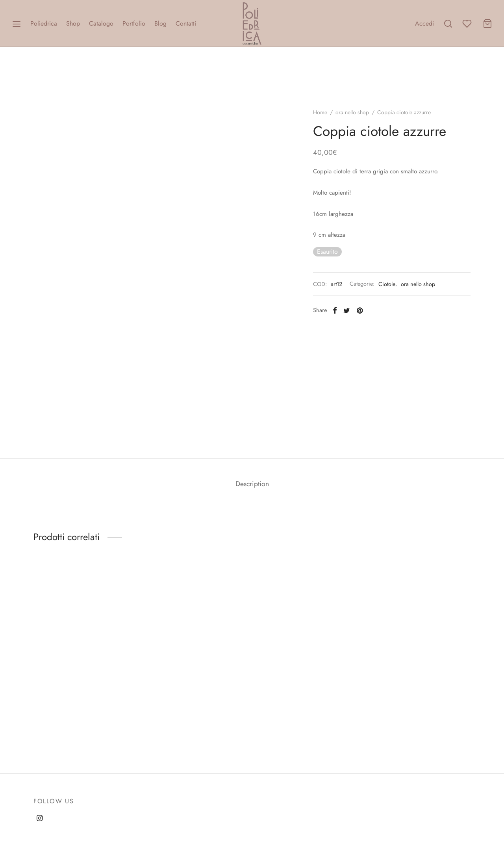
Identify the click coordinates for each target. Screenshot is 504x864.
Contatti (186, 23)
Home (320, 112)
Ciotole (387, 284)
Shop (73, 23)
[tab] (252, 484)
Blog (160, 23)
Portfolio (134, 23)
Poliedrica (44, 23)
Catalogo (101, 23)
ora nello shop (352, 112)
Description (252, 484)
